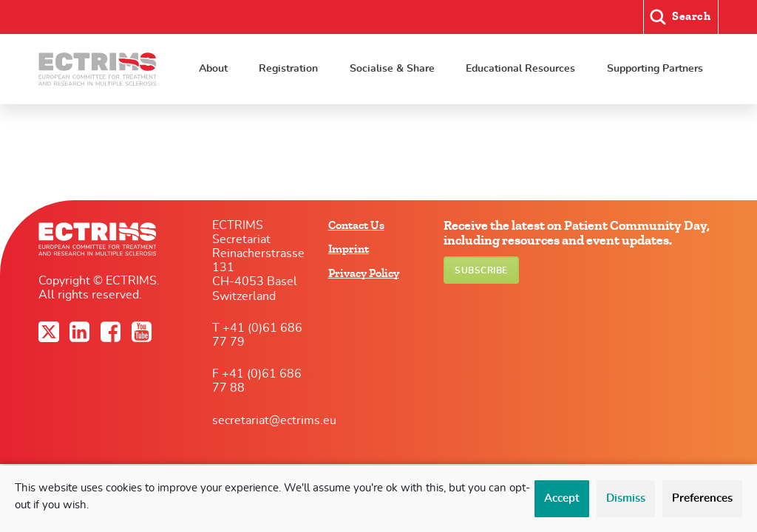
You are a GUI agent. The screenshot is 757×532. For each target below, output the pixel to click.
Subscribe (481, 270)
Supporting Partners (655, 68)
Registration (288, 68)
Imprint (349, 249)
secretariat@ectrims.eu (274, 420)
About (213, 68)
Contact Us (356, 225)
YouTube (143, 332)
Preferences (702, 498)
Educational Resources (520, 68)
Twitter (50, 332)
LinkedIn (81, 332)
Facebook (112, 332)
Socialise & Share (392, 68)
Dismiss (626, 498)
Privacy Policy (364, 273)
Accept (562, 498)
